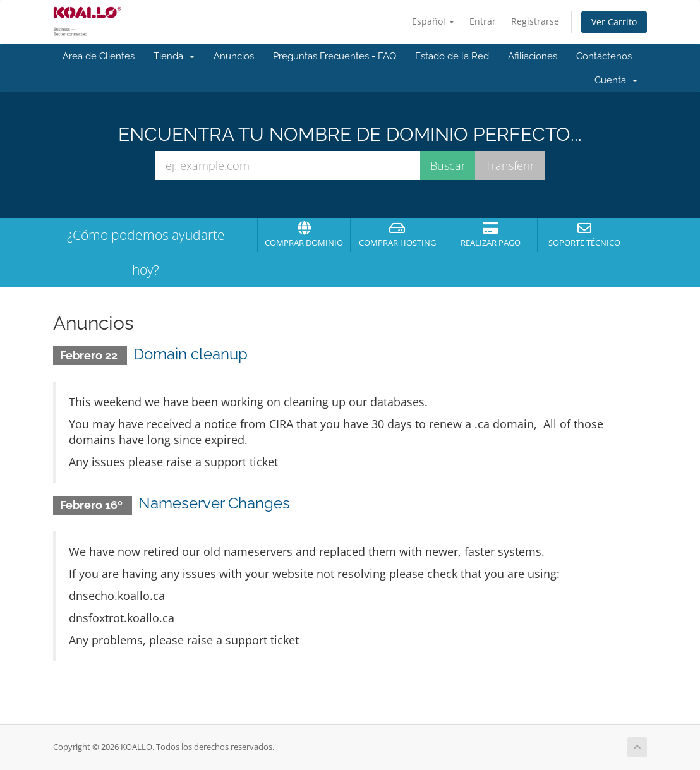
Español (433, 21)
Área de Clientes (99, 56)
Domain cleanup (190, 354)
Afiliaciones (533, 56)
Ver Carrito (614, 22)
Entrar (483, 21)
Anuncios (234, 56)
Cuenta (616, 80)
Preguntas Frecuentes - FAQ (335, 56)
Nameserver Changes (214, 503)
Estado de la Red (452, 56)
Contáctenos (604, 56)
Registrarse (535, 21)
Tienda (174, 56)
